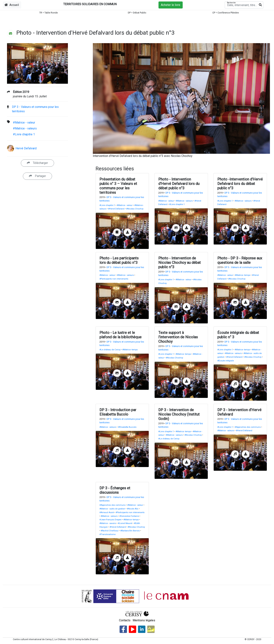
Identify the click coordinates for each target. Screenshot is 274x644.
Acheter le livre (171, 5)
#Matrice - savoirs (108, 523)
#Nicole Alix (133, 509)
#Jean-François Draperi (111, 520)
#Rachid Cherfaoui (110, 531)
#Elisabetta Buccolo (127, 427)
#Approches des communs (248, 427)
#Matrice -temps (243, 275)
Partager (37, 176)
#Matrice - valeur (24, 123)
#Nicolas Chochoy (135, 209)
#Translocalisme (107, 534)
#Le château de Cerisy (110, 350)
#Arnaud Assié (107, 512)
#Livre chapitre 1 (24, 134)
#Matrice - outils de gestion (112, 509)
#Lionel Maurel (125, 523)
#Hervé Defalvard (116, 209)
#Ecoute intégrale (226, 361)
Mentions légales (144, 620)
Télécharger (37, 163)
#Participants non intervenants (114, 279)
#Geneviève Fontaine (129, 516)
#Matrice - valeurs (25, 128)
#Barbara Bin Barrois (130, 531)
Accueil (12, 5)
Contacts (125, 620)
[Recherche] (244, 5)
